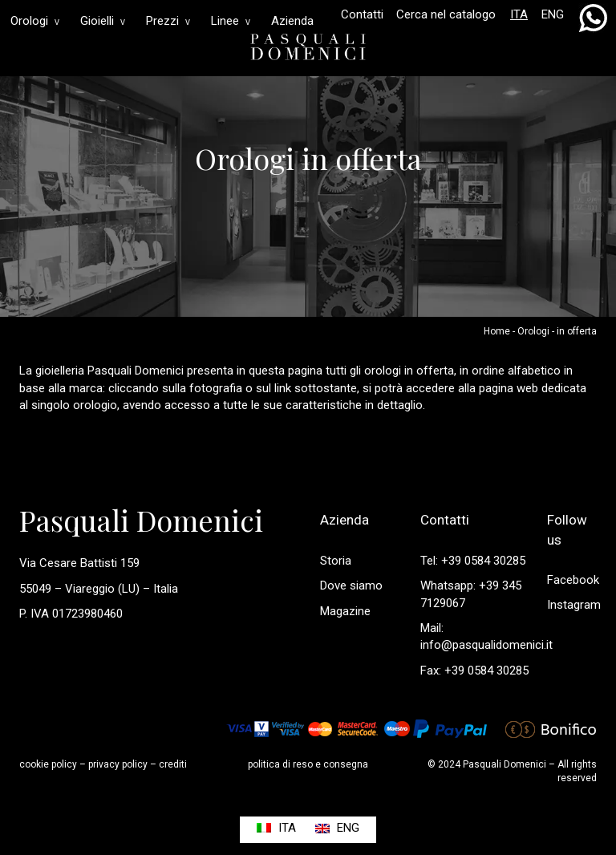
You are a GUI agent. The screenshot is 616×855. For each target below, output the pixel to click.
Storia (336, 561)
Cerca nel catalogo (446, 14)
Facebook (573, 580)
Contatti (362, 14)
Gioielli (103, 21)
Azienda (292, 21)
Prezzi (168, 21)
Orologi (35, 21)
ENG (553, 14)
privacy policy (118, 764)
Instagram (574, 605)
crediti (173, 764)
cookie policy (48, 764)
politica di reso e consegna (308, 764)
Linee (231, 21)
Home (497, 331)
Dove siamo (351, 586)
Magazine (345, 611)
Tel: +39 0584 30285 (473, 561)
